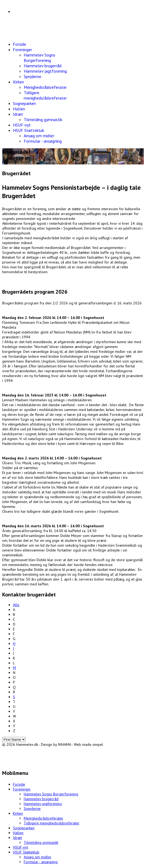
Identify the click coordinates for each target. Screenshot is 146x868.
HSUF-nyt (22, 125)
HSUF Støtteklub (29, 130)
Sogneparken (24, 103)
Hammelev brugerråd (43, 66)
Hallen (19, 109)
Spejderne (32, 76)
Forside (20, 44)
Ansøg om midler (39, 136)
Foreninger (22, 50)
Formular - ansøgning (43, 141)
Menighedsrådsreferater (45, 87)
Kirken (18, 82)
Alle (16, 605)
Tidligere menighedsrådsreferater (45, 95)
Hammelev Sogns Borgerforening (39, 58)
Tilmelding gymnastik (43, 120)
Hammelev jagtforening (45, 71)
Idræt (18, 114)
